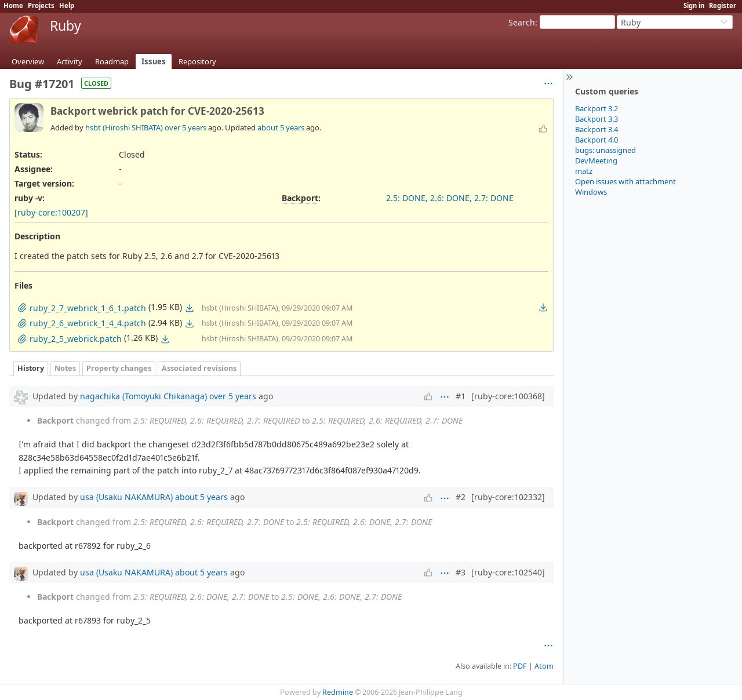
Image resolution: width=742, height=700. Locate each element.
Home (13, 6)
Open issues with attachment (625, 181)
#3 (461, 572)
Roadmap (112, 61)
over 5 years (185, 127)
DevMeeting (596, 161)
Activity (70, 61)
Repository (197, 61)
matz (584, 171)
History (31, 368)
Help (67, 6)
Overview (28, 61)
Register (723, 6)
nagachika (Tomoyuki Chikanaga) (143, 396)
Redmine (338, 692)
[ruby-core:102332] (508, 497)
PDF (520, 666)
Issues (154, 61)
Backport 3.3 (596, 119)
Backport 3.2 (596, 108)
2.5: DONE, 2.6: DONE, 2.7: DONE (450, 198)
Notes (65, 368)
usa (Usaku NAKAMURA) (126, 497)
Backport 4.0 (596, 140)
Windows (591, 192)
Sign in (694, 6)
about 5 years (281, 127)
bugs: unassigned (605, 150)
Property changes (119, 368)
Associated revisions (199, 368)
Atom (544, 666)
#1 (461, 396)
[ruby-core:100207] (51, 212)
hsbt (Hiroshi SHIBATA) (124, 127)
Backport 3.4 (596, 129)
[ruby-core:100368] (508, 396)
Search (522, 22)
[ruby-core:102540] (508, 572)
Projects (41, 6)
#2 (461, 497)
